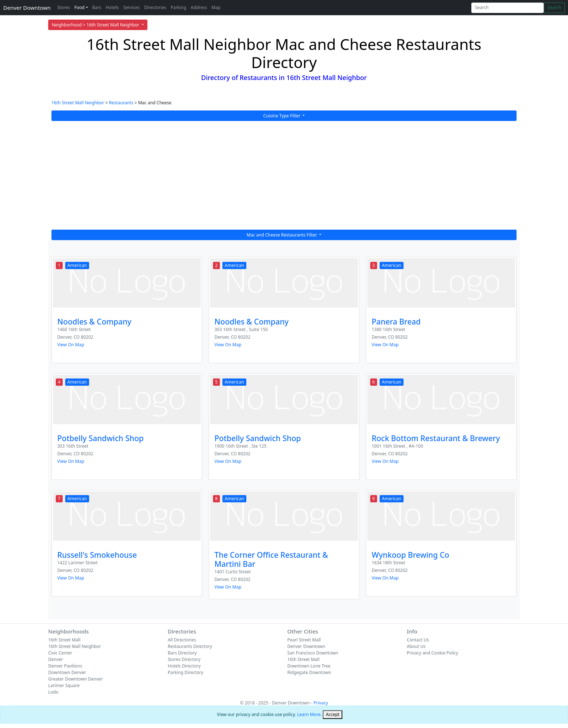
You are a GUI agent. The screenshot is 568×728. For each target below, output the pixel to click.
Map (216, 7)
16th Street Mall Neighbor (78, 103)
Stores (64, 7)
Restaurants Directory (190, 646)
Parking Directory (185, 672)
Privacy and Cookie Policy (433, 653)
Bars (97, 7)
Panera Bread (396, 322)
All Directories (182, 640)
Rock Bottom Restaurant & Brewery (436, 438)
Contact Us (418, 640)
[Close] (333, 715)
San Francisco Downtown (313, 653)
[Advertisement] (284, 175)
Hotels (112, 7)
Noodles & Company (94, 322)
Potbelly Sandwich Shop (101, 438)
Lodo (53, 692)
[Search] (508, 8)
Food (79, 7)
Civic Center (60, 653)
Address (199, 7)
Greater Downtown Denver (76, 679)
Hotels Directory (184, 666)
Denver (56, 659)
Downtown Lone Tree (309, 666)
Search (554, 7)
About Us (416, 646)
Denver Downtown (27, 8)
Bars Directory (182, 653)
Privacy (321, 703)
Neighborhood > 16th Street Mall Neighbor (96, 25)
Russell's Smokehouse (97, 555)
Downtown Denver (67, 672)
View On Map (71, 345)
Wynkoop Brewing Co (410, 555)
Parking (178, 7)
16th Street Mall (64, 640)
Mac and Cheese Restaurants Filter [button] (282, 235)
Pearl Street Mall (304, 640)
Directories (155, 7)
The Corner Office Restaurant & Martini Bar (271, 559)
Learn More (309, 714)
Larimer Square (64, 685)
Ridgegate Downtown (309, 672)
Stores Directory (184, 659)
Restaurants (121, 103)
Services (131, 7)
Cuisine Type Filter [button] (283, 116)
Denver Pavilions (65, 666)
